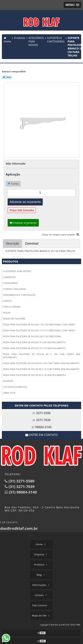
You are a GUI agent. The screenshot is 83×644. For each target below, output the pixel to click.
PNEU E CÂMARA (12, 307)
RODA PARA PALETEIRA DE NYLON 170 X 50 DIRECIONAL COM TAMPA (39, 325)
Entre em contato (41, 435)
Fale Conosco (40, 605)
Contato (39, 595)
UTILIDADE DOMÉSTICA (15, 387)
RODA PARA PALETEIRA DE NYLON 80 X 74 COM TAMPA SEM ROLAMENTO (41, 369)
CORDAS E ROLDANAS (15, 289)
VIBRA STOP (9, 393)
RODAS (7, 313)
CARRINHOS (9, 277)
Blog (39, 575)
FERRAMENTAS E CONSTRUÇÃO (19, 295)
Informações (39, 585)
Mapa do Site (39, 615)
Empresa (39, 554)
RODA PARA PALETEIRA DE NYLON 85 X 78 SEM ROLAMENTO (34, 375)
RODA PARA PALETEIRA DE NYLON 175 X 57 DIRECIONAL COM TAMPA (39, 331)
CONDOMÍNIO (11, 283)
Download (32, 244)
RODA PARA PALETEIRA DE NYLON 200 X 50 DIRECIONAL (32, 336)
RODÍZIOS (8, 381)
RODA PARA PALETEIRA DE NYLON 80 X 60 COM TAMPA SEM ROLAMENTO (41, 363)
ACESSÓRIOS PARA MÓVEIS (17, 271)
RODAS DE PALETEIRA (14, 319)
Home (39, 544)
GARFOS (7, 301)
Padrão (13, 184)
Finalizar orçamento (23, 223)
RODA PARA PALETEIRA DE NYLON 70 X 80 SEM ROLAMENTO (34, 342)
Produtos (10, 261)
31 (42, 413)
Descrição (13, 244)
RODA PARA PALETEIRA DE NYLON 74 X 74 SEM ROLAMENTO (34, 348)
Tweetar (7, 77)
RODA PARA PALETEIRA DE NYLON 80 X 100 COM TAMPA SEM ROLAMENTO (42, 356)
